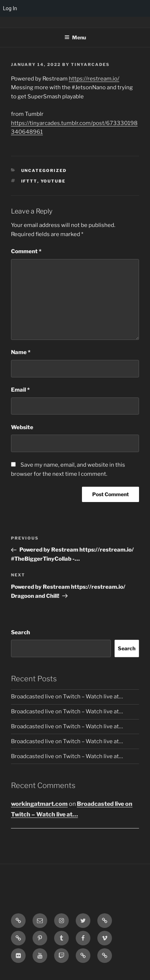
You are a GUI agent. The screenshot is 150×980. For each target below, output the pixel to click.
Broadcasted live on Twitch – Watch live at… (67, 697)
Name (21, 352)
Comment (26, 251)
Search (20, 632)
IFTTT (29, 181)
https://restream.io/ (94, 79)
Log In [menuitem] (10, 8)
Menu (75, 37)
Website (22, 427)
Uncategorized (44, 170)
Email (20, 390)
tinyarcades (90, 64)
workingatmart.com (39, 804)
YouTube (53, 181)
